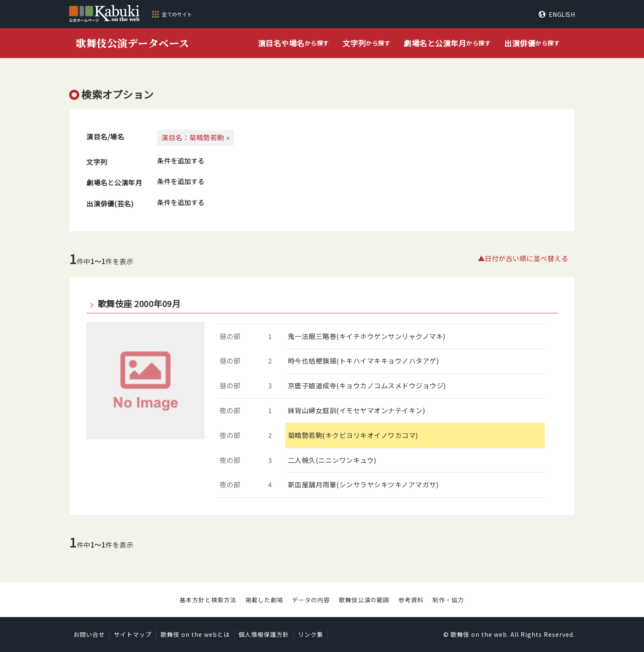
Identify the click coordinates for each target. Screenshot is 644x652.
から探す (294, 43)
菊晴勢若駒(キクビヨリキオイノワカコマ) (353, 435)
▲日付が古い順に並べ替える (523, 258)
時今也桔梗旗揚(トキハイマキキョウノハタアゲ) (364, 361)
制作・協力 (448, 600)
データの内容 (311, 600)
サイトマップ (133, 634)
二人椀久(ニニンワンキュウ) (332, 460)
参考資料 (411, 600)
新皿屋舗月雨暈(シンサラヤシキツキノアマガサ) (364, 484)
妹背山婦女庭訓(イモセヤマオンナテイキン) (357, 410)
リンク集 (311, 634)
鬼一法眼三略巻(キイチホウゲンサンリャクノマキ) (367, 336)
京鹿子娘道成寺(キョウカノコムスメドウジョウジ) (367, 385)
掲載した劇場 (264, 600)
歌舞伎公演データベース (133, 43)
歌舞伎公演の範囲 (364, 600)
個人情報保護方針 (264, 634)
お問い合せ (89, 634)
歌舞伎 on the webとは (195, 634)
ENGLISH (562, 14)
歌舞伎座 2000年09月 (139, 304)
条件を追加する (181, 160)
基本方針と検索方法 (208, 600)
